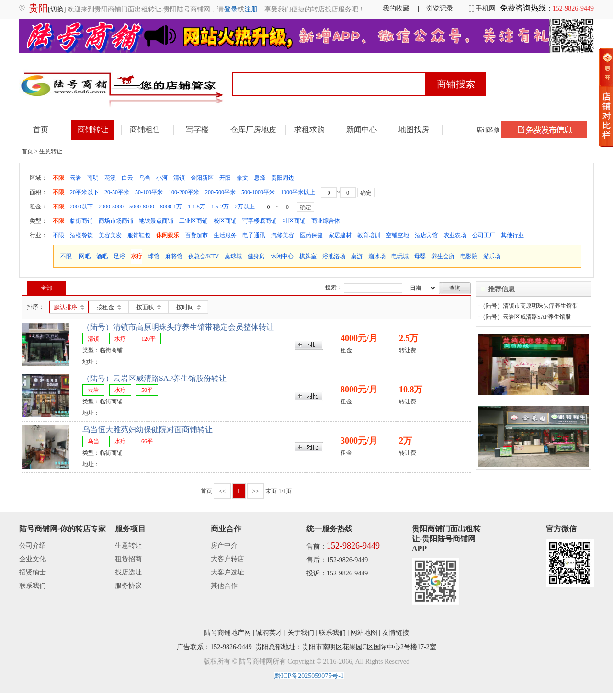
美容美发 (110, 235)
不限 (58, 178)
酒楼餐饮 (81, 235)
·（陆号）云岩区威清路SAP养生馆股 (525, 317)
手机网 (482, 8)
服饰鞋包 (139, 235)
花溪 (110, 178)
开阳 (225, 178)
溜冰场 (377, 256)
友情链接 (396, 633)
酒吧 (102, 256)
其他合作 (224, 586)
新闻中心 (362, 130)
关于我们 (301, 633)
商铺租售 (145, 130)
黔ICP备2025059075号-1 (309, 676)
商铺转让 (93, 130)
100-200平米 (184, 192)
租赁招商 (128, 559)
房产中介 (224, 545)
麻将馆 (174, 256)
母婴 (420, 256)
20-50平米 (117, 192)
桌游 (357, 256)
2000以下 (81, 207)
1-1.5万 (197, 207)
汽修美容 (283, 235)
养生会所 (443, 256)
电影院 (469, 256)
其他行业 (512, 235)
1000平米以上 (298, 192)
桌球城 (233, 256)
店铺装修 (488, 130)
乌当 (145, 178)
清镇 (179, 178)
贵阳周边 (283, 178)
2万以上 (245, 207)
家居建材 (340, 235)
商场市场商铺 (116, 221)
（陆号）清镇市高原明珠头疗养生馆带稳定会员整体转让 (178, 327)
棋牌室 (308, 256)
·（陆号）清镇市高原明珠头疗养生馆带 (528, 306)
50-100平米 (149, 192)
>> (256, 491)
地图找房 (414, 130)
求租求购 (309, 130)
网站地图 (364, 633)
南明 (93, 178)
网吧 (85, 256)
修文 (242, 178)
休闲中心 (282, 256)
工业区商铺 (193, 221)
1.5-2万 (220, 207)
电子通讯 (254, 235)
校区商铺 (225, 221)
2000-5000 (111, 207)
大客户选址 (227, 572)
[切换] (57, 9)
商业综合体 (326, 221)
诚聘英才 (269, 633)
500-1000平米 (258, 192)
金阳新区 (202, 178)
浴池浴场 (334, 256)
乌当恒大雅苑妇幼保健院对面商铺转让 (148, 430)
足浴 (119, 256)
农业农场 (455, 235)
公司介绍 (33, 545)
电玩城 (400, 256)
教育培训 (369, 235)
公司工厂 (484, 235)
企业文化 (33, 559)
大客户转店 (227, 559)
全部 (46, 288)
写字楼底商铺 (260, 221)
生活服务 (225, 235)
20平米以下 (84, 192)
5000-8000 (142, 207)
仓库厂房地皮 (253, 130)
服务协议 (128, 586)
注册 (251, 9)
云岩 (76, 178)
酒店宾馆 (426, 235)
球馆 (154, 256)
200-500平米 (220, 192)
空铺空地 (397, 235)
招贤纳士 (33, 572)
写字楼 (197, 130)
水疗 (136, 256)
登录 (231, 9)
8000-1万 (171, 207)
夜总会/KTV (204, 256)
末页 (271, 491)
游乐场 (492, 256)
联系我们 (33, 586)
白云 (127, 178)
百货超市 (196, 235)
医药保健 (311, 235)
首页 (41, 130)
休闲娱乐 (168, 235)
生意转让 (128, 545)
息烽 (260, 178)
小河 (162, 178)
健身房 (256, 256)
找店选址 (128, 572)
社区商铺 (294, 221)
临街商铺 (81, 221)
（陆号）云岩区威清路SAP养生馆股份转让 (154, 378)
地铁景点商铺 (156, 221)
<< (222, 491)
